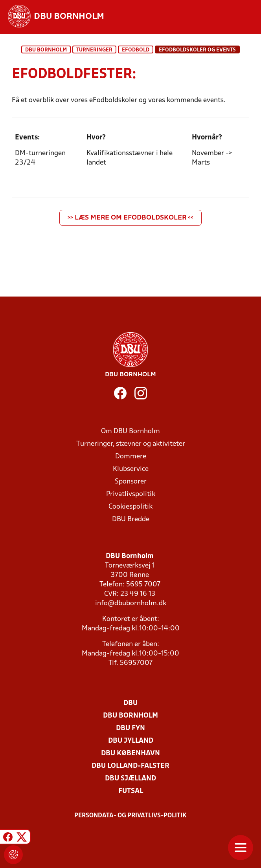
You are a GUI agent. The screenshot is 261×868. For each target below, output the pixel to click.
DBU (130, 703)
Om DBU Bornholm (130, 431)
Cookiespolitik (130, 507)
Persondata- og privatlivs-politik (130, 816)
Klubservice (131, 469)
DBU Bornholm (46, 50)
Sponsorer (131, 482)
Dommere (131, 457)
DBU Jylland (131, 741)
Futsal (131, 791)
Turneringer (94, 50)
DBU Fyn (130, 728)
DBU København (130, 754)
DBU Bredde (131, 519)
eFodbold (136, 50)
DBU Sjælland (130, 779)
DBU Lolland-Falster (130, 766)
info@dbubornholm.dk (131, 603)
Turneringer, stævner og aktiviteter (131, 444)
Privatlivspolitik (131, 494)
